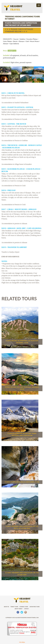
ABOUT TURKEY (19, 609)
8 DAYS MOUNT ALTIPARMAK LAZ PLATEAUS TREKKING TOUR (22, 342)
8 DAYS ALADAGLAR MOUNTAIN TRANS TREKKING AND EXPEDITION (22, 435)
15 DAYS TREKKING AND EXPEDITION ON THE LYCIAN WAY (22, 574)
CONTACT (26, 609)
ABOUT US (6, 607)
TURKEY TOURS (14, 607)
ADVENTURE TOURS (35, 607)
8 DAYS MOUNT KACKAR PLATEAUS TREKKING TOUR (22, 388)
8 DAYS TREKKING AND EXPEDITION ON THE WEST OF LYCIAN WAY (22, 527)
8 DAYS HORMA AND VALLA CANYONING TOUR (22, 482)
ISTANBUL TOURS (24, 607)
